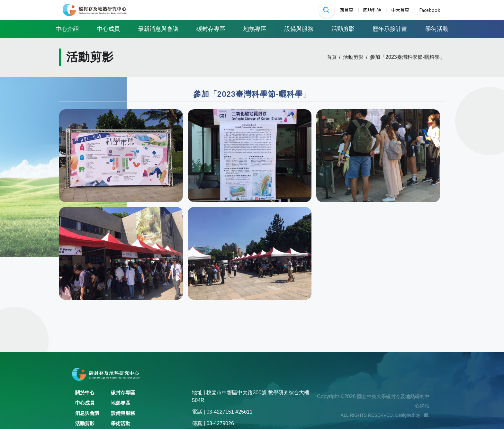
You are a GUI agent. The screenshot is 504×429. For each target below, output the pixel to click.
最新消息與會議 (158, 28)
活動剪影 (343, 28)
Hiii (425, 415)
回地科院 (372, 10)
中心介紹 (67, 28)
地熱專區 (255, 28)
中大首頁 (400, 10)
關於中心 (85, 393)
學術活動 (437, 28)
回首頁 (346, 10)
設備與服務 (299, 28)
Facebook (430, 10)
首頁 (331, 57)
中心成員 (108, 28)
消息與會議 (88, 413)
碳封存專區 (211, 28)
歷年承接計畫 (390, 28)
